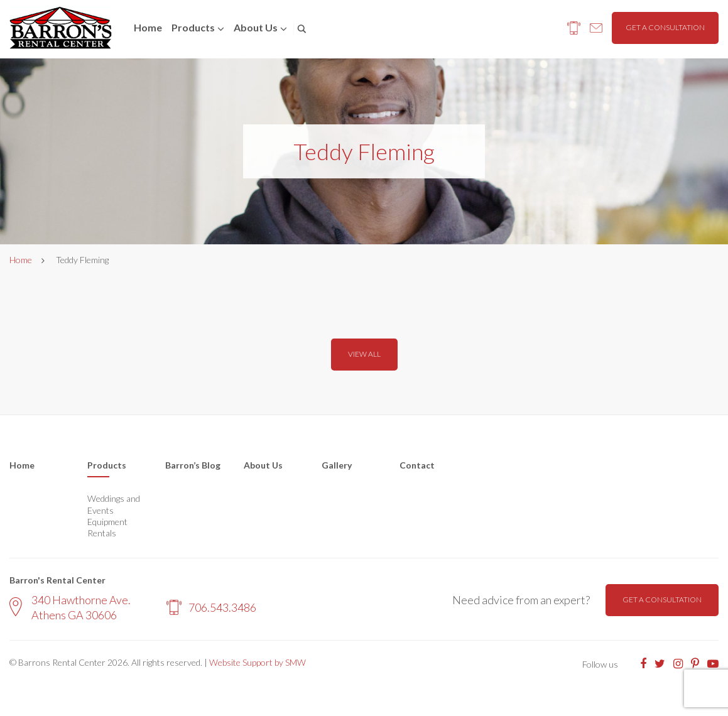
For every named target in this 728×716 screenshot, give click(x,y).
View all (364, 354)
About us (256, 27)
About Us (263, 465)
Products (193, 27)
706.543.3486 (211, 607)
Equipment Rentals (107, 527)
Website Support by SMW (258, 662)
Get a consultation (665, 27)
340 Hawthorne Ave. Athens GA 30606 (70, 607)
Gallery (337, 465)
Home (148, 27)
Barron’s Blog (193, 465)
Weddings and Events (114, 504)
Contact (417, 465)
